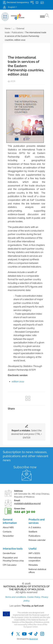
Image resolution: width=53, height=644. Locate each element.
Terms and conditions (15, 597)
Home (8, 29)
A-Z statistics (35, 527)
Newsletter (8, 536)
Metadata (33, 565)
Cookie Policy (33, 597)
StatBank (33, 532)
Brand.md (34, 639)
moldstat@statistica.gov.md (27, 503)
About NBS (8, 527)
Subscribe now (25, 467)
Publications (17, 32)
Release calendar (37, 540)
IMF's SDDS (34, 553)
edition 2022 (18, 382)
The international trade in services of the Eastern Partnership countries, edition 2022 (26, 36)
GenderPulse (9, 553)
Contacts (7, 532)
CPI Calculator (10, 565)
